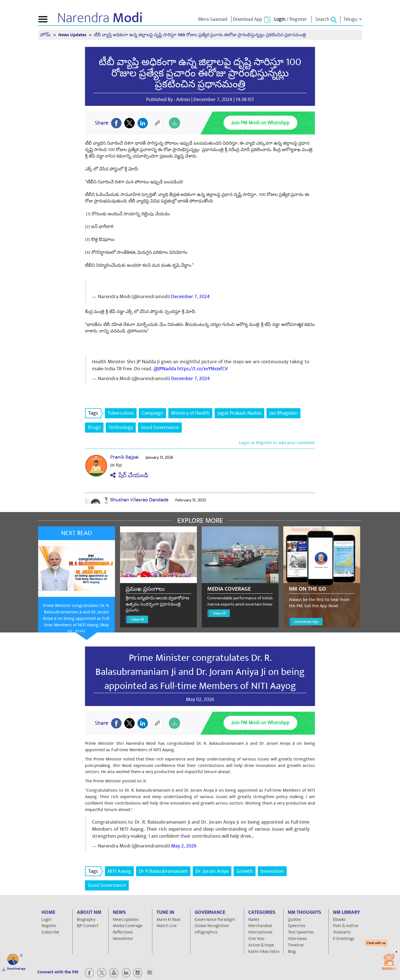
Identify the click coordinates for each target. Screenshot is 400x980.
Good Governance (160, 427)
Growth (245, 871)
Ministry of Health (190, 413)
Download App (306, 622)
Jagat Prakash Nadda (239, 413)
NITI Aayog (119, 871)
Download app (16, 969)
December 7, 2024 (190, 297)
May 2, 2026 (184, 846)
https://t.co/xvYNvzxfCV (203, 369)
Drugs (94, 427)
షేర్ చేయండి (129, 475)
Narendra (100, 18)
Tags (95, 413)
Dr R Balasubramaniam (163, 871)
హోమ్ (46, 35)
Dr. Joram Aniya (212, 871)
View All (138, 619)
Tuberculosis (121, 413)
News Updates (73, 35)
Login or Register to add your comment (277, 443)
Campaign (152, 413)
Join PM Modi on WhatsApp (260, 123)
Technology (121, 427)
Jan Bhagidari (283, 413)
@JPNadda (165, 369)
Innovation (272, 871)
